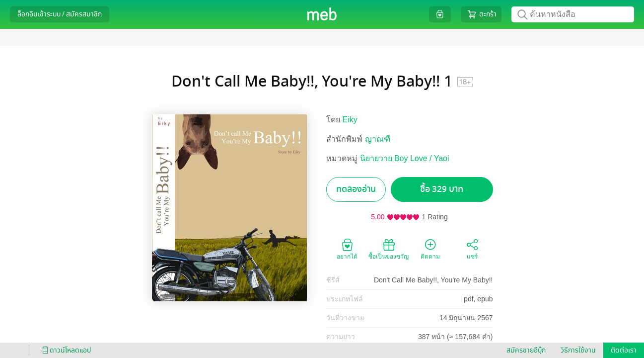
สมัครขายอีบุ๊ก (526, 350)
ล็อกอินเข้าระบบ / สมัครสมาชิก (60, 14)
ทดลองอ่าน (356, 189)
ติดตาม (430, 249)
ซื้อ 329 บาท (442, 189)
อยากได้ (347, 249)
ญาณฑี (378, 139)
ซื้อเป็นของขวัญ (389, 249)
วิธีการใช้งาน (578, 350)
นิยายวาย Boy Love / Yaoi (405, 158)
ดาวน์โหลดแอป (65, 350)
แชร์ (472, 249)
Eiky (350, 120)
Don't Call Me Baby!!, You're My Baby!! (433, 280)
